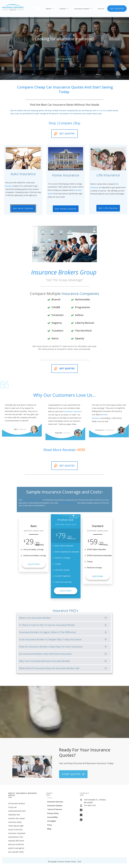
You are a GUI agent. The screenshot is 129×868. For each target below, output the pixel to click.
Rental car (59, 558)
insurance (9, 186)
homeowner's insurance (72, 411)
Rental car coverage (94, 568)
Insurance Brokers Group (68, 503)
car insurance (101, 110)
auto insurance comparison (32, 500)
